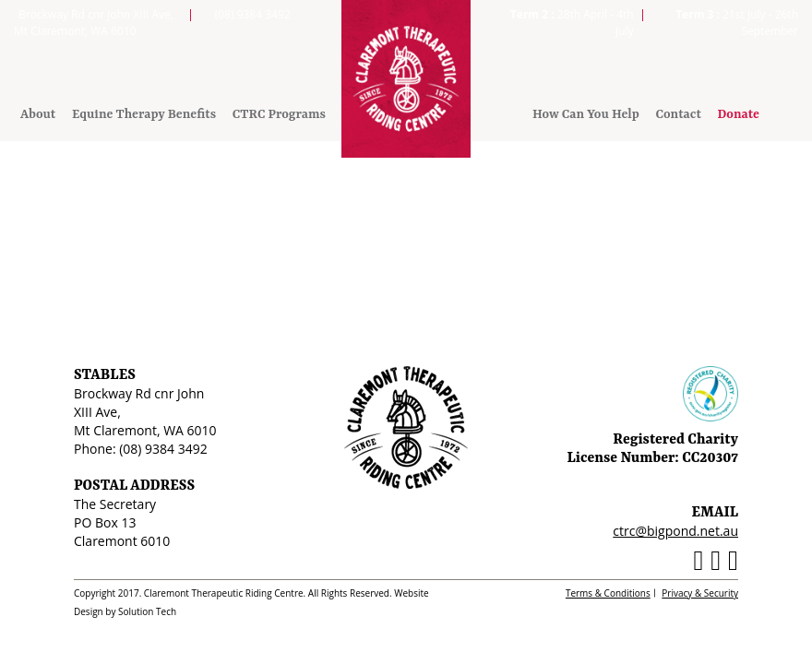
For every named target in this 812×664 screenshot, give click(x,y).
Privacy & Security (700, 593)
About (38, 114)
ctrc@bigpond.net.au (675, 531)
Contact (678, 114)
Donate (739, 114)
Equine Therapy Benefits (144, 114)
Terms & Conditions (608, 593)
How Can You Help (586, 114)
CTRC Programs (279, 114)
